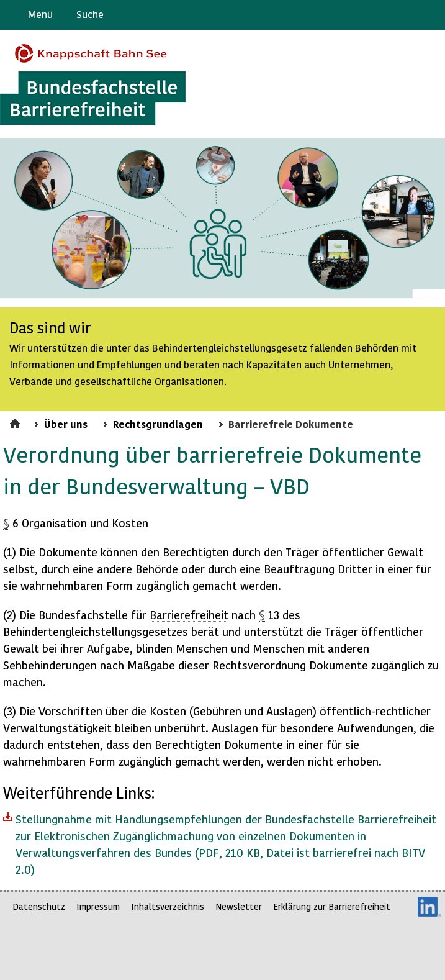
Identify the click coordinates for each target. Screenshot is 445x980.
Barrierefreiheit (189, 615)
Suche (90, 14)
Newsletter (239, 906)
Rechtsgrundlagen (158, 424)
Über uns (66, 424)
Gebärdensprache (407, 15)
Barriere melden (384, 15)
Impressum (98, 906)
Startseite (16, 422)
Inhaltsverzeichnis (168, 906)
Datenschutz (39, 906)
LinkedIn (429, 907)
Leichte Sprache (430, 15)
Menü (40, 14)
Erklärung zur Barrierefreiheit (332, 906)
